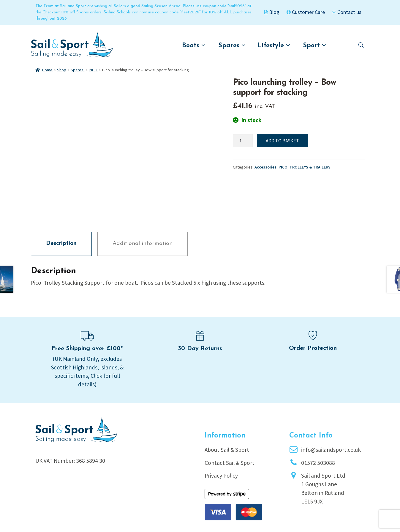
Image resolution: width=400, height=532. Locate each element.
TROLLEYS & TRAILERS (310, 167)
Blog (272, 12)
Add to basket (282, 141)
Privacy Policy (221, 435)
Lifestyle (274, 45)
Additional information (143, 203)
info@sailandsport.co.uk (331, 410)
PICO (93, 70)
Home (47, 70)
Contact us (347, 12)
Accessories (265, 167)
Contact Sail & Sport (230, 422)
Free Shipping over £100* (87, 309)
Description (61, 203)
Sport (315, 45)
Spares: (78, 70)
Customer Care (306, 12)
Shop (62, 70)
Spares (232, 45)
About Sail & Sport (227, 410)
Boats (194, 45)
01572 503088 (318, 422)
